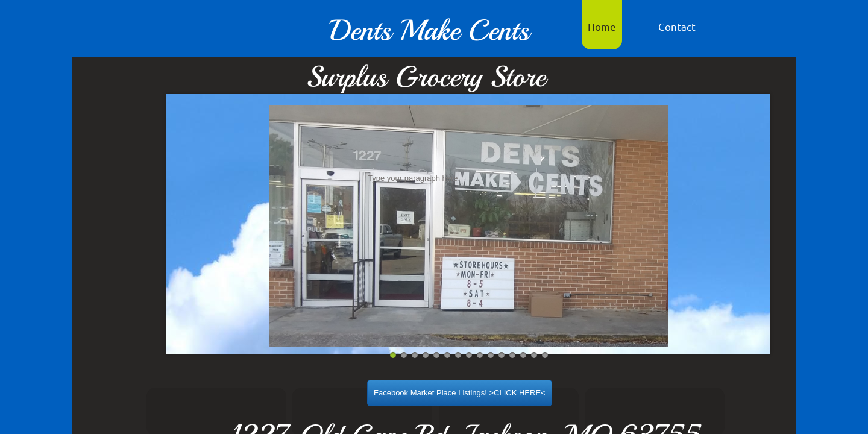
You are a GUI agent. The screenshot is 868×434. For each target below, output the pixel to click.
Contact (677, 26)
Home (602, 26)
